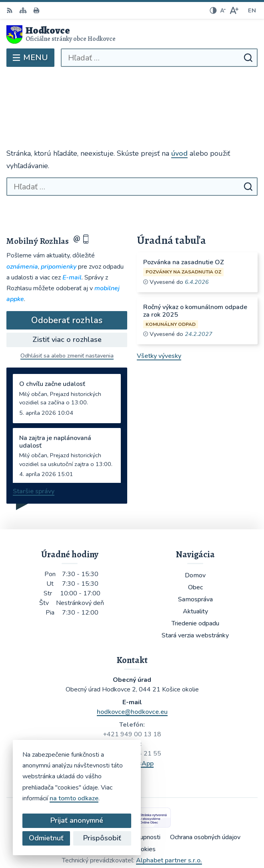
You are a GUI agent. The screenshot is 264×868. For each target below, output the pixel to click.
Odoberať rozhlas (67, 285)
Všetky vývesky (159, 320)
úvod (179, 118)
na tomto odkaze (74, 798)
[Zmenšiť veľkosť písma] (223, 10)
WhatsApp (137, 727)
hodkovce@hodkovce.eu (132, 676)
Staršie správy (34, 456)
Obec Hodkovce (155, 835)
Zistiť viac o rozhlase (67, 304)
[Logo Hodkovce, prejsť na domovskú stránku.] (132, 34)
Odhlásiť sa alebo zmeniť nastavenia (67, 320)
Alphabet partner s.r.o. (169, 824)
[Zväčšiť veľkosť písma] (234, 10)
